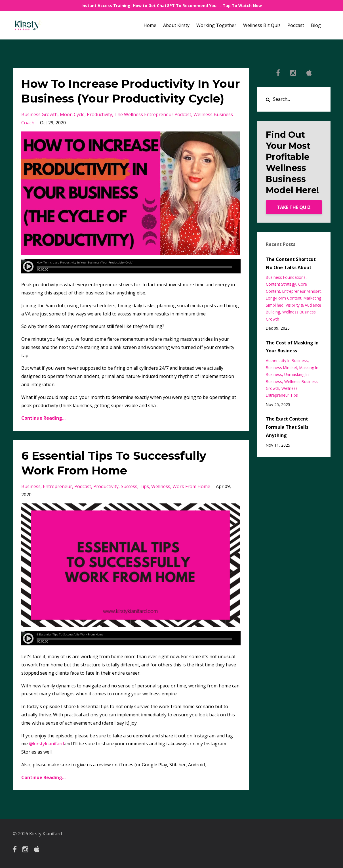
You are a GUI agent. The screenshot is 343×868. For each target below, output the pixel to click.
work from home (191, 486)
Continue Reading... (43, 418)
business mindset (281, 368)
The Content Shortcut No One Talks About (291, 263)
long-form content (284, 298)
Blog (316, 25)
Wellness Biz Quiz (262, 25)
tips (144, 486)
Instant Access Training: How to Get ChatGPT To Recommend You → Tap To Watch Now (172, 6)
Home (150, 25)
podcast (83, 486)
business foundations (286, 277)
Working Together (216, 25)
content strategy (281, 284)
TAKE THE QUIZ (294, 207)
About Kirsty (176, 25)
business (31, 486)
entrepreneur (57, 486)
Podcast (296, 25)
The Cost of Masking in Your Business (292, 347)
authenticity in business (287, 360)
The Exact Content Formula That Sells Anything (287, 427)
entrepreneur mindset (301, 291)
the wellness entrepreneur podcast (153, 114)
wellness (161, 486)
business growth (39, 114)
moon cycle (72, 114)
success (129, 486)
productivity (99, 114)
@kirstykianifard (46, 744)
